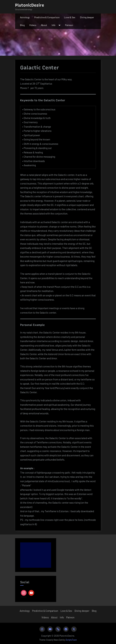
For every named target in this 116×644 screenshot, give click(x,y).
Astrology (25, 17)
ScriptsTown (71, 640)
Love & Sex (70, 17)
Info (54, 25)
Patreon (69, 25)
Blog (22, 25)
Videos (33, 25)
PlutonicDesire (30, 5)
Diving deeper (87, 17)
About (44, 25)
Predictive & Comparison (47, 17)
